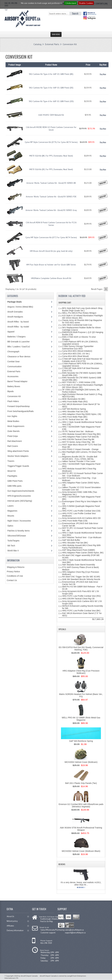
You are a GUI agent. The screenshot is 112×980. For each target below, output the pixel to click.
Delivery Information (18, 930)
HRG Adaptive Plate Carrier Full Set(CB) (80, 437)
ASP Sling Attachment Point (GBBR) (79, 550)
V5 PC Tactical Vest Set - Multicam (78, 431)
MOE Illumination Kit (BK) (74, 399)
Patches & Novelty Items (19, 531)
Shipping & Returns (16, 567)
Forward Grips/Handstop (19, 406)
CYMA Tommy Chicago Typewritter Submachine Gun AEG (78, 347)
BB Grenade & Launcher (19, 342)
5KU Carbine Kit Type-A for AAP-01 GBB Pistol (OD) (51, 101)
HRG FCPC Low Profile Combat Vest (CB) (81, 511)
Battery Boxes (14, 386)
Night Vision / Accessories (19, 521)
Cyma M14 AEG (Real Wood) (75, 356)
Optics (10, 526)
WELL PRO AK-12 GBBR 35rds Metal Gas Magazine (81, 719)
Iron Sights (12, 416)
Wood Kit (12, 471)
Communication (15, 366)
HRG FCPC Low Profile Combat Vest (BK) (81, 611)
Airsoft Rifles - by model (18, 327)
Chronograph (13, 352)
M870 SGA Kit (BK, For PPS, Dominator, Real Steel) (51, 156)
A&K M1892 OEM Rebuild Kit (51, 115)
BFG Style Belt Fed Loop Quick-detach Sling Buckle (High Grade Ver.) (82, 309)
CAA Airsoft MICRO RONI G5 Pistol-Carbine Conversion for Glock (51, 129)
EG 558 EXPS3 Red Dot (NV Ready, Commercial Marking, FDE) (81, 649)
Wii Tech (11, 546)
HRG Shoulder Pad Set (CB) (75, 412)
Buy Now (103, 74)
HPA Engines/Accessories (19, 496)
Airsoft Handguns (15, 317)
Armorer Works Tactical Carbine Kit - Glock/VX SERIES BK (51, 183)
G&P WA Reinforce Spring (74, 409)
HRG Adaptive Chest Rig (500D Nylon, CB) (82, 414)
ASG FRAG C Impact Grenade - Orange (80, 449)
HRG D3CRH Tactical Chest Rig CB (78, 599)
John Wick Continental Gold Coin (77, 325)
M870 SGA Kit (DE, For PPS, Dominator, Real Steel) (51, 169)
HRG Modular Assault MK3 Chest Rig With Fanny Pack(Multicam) (81, 546)
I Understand (71, 3)
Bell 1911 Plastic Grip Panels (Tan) (81, 783)
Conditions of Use (15, 576)
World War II (13, 551)
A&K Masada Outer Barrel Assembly (79, 565)
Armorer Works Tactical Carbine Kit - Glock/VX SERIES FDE (51, 197)
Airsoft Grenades (15, 312)
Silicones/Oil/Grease (17, 536)
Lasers (10, 506)
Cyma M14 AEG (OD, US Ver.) (76, 354)
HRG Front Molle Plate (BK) (75, 417)
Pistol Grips (13, 436)
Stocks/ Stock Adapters (18, 456)
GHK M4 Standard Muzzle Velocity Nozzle (81, 579)
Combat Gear (14, 361)
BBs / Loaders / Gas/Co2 (19, 347)
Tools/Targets (13, 541)
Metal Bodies (13, 421)
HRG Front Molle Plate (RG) (75, 402)
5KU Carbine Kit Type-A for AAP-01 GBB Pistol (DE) (51, 88)
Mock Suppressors (16, 426)
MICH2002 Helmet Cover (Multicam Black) (81, 851)
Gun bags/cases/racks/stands (21, 491)
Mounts (11, 516)
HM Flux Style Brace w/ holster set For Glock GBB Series (51, 265)
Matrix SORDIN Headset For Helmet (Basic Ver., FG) (81, 695)
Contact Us (12, 580)
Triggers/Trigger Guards (18, 466)
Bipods (11, 391)
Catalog (37, 44)
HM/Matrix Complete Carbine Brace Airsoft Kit (51, 278)
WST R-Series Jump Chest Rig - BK (78, 442)
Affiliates (18, 926)
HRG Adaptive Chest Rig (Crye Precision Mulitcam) (81, 672)
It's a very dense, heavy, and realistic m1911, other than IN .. (81, 884)
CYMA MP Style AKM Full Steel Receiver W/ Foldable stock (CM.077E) (82, 360)
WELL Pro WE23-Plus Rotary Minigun (79, 313)
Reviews (62, 864)
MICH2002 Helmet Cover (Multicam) (81, 762)
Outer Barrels (13, 431)
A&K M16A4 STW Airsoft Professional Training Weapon (81, 829)
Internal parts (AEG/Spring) (20, 501)
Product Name (51, 65)
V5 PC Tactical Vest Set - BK (75, 419)
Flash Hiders (13, 401)
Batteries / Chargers (17, 337)
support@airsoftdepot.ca (75, 933)
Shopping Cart (65, 302)
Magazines (12, 511)
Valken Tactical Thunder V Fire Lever (79, 461)
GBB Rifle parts (14, 486)
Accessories (13, 376)
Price (88, 65)
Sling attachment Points (18, 451)
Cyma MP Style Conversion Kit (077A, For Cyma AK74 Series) (51, 142)
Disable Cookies (86, 3)
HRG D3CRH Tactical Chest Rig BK (78, 439)
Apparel (11, 332)
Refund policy (18, 921)
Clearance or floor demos (19, 357)
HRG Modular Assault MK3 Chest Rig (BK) (81, 434)
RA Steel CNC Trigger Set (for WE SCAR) (81, 577)
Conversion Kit (70, 44)
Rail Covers (13, 446)
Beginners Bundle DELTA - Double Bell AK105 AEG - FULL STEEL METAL (80, 458)
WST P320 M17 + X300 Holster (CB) (79, 382)
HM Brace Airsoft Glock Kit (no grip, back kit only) (51, 251)
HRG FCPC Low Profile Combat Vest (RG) (81, 596)
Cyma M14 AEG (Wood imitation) (77, 351)
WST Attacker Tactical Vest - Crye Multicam (82, 537)
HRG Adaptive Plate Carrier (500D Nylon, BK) (83, 553)
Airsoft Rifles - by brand (18, 322)
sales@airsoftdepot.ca (74, 930)
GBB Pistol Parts (15, 481)
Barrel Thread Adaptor (17, 381)
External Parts (52, 44)
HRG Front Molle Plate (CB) (75, 521)
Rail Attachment (15, 441)
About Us (18, 916)
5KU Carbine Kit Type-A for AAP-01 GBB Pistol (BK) (51, 74)
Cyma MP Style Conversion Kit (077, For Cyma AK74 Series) (51, 237)
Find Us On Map (47, 921)
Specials (62, 629)
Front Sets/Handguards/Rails (21, 411)
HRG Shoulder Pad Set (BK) (75, 543)
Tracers (11, 461)
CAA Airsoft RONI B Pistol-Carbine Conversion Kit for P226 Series (51, 224)
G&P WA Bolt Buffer (71, 540)
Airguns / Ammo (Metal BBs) (20, 307)
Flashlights (12, 476)
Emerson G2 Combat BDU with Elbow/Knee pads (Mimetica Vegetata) (81, 805)
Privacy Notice (13, 572)
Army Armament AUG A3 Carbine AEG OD (81, 518)
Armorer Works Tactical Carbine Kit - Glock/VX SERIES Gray (51, 210)
